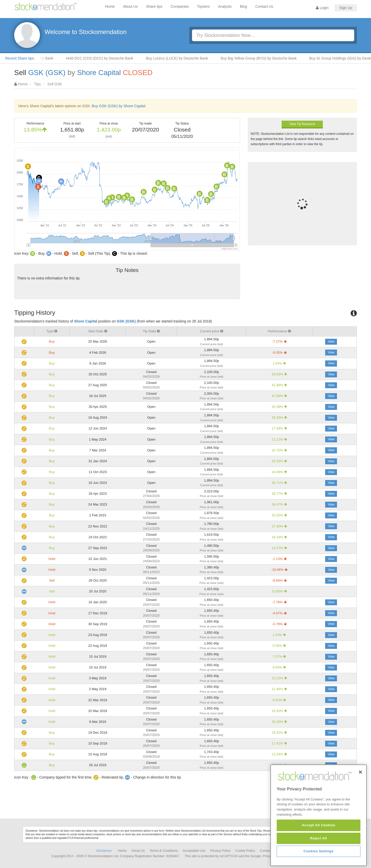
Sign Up (346, 8)
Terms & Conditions (164, 851)
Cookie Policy (245, 851)
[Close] (360, 805)
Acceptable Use (194, 851)
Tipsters (203, 6)
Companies (180, 6)
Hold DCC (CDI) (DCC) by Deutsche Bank (106, 58)
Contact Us (264, 6)
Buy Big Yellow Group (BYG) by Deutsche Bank (265, 58)
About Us (130, 6)
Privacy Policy (220, 851)
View (331, 342)
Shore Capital (99, 73)
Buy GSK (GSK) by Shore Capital (119, 106)
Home (110, 6)
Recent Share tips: (20, 58)
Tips (38, 84)
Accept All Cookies (318, 858)
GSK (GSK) (47, 73)
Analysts (225, 6)
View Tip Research (302, 124)
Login (322, 8)
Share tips (154, 6)
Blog (243, 6)
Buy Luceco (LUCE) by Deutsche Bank (184, 58)
